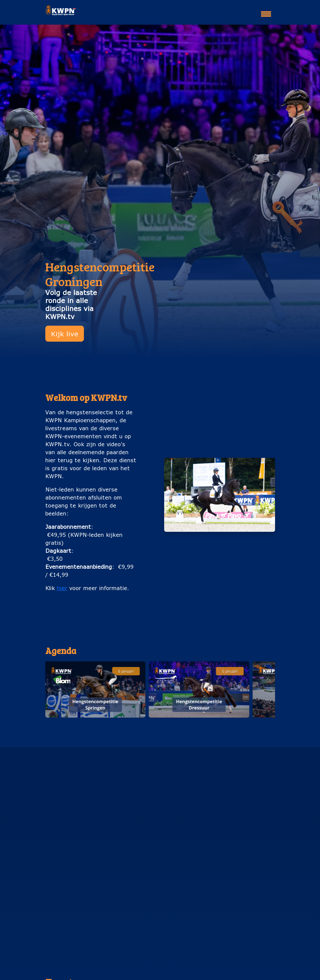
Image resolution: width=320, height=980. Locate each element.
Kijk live (65, 334)
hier (62, 588)
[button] (95, 689)
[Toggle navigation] (266, 11)
